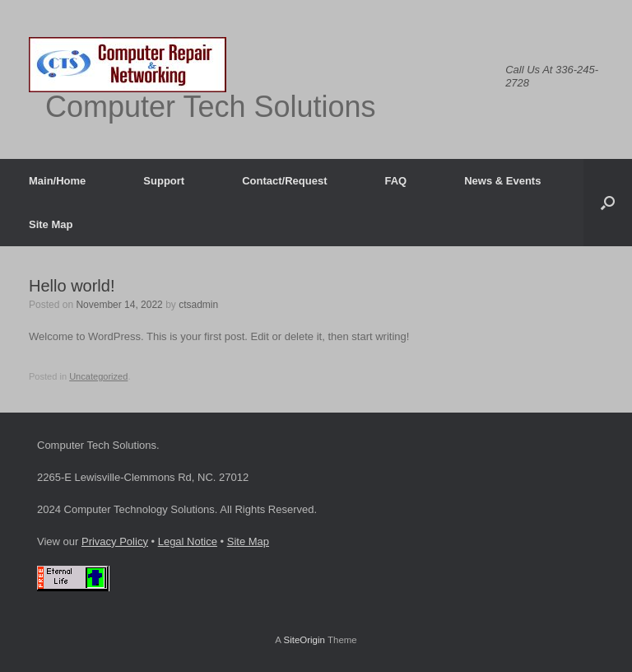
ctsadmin (198, 305)
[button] (608, 203)
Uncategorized (98, 376)
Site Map (51, 224)
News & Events (502, 181)
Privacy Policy (115, 541)
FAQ (395, 181)
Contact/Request (284, 181)
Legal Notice (188, 541)
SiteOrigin (304, 640)
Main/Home (57, 181)
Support (164, 181)
